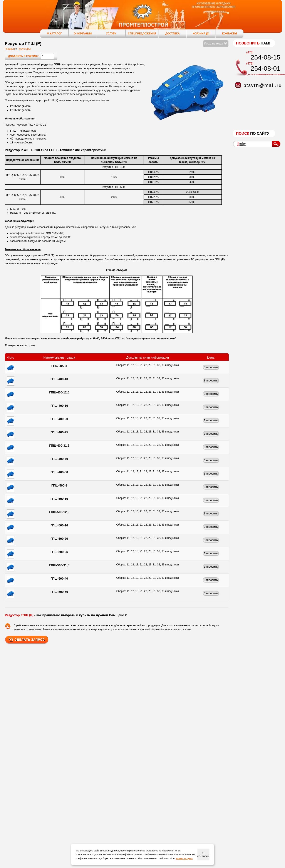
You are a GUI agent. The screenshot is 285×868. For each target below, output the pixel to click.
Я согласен (203, 854)
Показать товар (216, 44)
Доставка (173, 34)
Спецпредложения (142, 34)
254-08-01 (266, 68)
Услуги (111, 34)
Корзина (201, 34)
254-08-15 (266, 57)
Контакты (229, 34)
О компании (83, 34)
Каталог (54, 33)
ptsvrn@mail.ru (263, 85)
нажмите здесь (184, 858)
